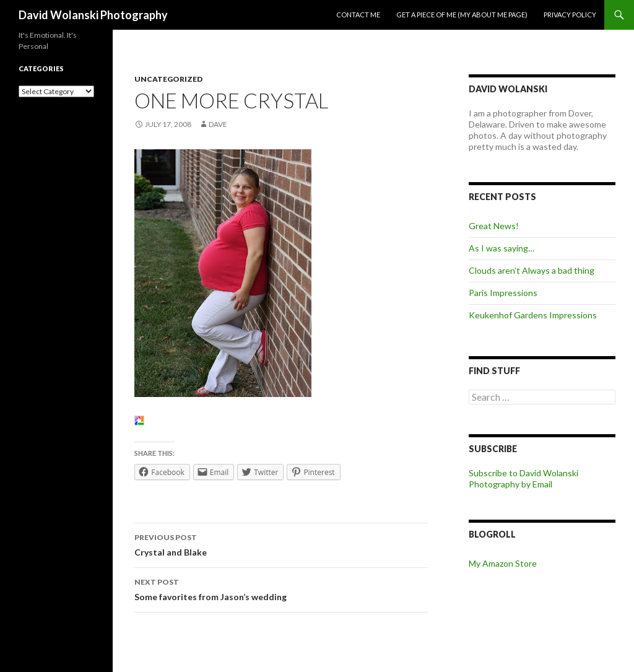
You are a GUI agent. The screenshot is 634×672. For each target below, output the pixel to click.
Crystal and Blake (281, 544)
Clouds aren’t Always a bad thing (532, 270)
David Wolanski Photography (93, 15)
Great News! (494, 226)
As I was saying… (502, 248)
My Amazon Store (503, 563)
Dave (218, 124)
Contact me (358, 15)
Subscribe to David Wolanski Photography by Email (523, 478)
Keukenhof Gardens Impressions (533, 315)
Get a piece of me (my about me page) (462, 15)
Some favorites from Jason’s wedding (281, 588)
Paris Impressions (503, 293)
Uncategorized (168, 79)
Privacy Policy (570, 15)
